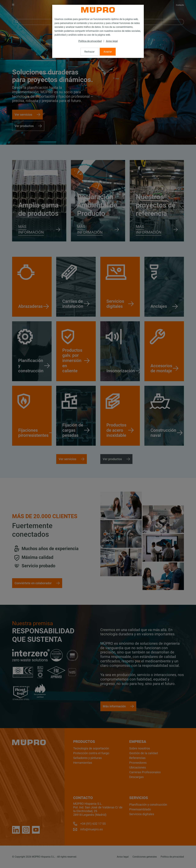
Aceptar (108, 52)
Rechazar (89, 52)
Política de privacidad (90, 41)
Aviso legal (112, 41)
